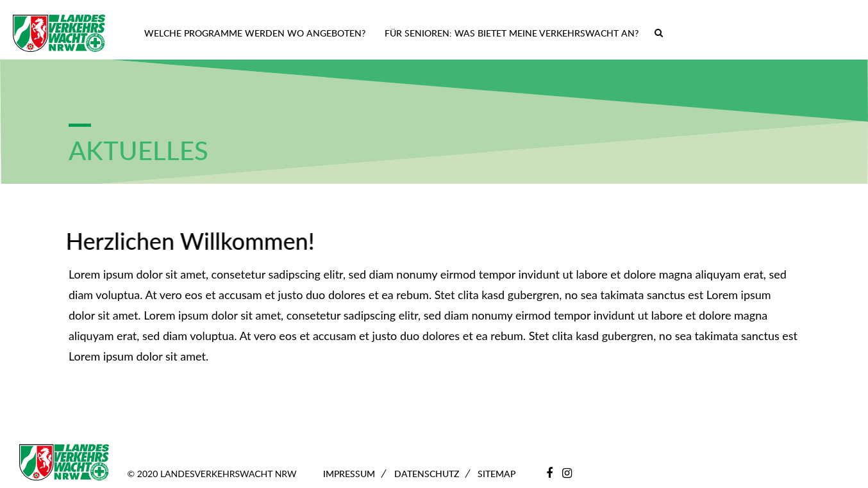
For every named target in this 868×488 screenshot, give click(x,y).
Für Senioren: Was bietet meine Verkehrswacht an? (512, 33)
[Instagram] (567, 473)
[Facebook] (549, 473)
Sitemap (497, 474)
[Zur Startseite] (59, 33)
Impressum (349, 474)
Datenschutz (427, 474)
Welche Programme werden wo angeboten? (255, 33)
